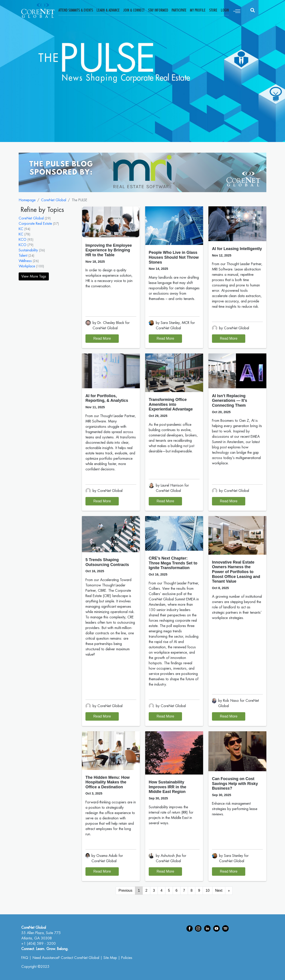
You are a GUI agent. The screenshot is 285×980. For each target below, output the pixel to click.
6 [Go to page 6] (177, 890)
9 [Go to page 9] (199, 890)
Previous (125, 890)
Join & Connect (134, 10)
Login (225, 10)
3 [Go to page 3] (154, 890)
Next (219, 890)
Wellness (25, 261)
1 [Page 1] (139, 890)
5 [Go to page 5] (169, 890)
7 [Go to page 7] (184, 890)
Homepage (27, 200)
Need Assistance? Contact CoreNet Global (66, 958)
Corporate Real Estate (35, 224)
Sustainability (28, 250)
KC (21, 229)
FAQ (25, 958)
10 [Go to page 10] (208, 890)
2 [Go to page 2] (146, 890)
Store (213, 10)
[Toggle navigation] (237, 10)
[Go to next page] (229, 891)
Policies (127, 958)
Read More (102, 338)
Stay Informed (158, 10)
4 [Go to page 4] (161, 890)
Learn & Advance (108, 10)
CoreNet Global (54, 200)
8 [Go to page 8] (192, 890)
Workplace (27, 266)
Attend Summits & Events (76, 10)
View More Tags (34, 276)
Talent (23, 256)
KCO (23, 240)
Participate (179, 10)
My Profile (198, 10)
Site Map (110, 958)
